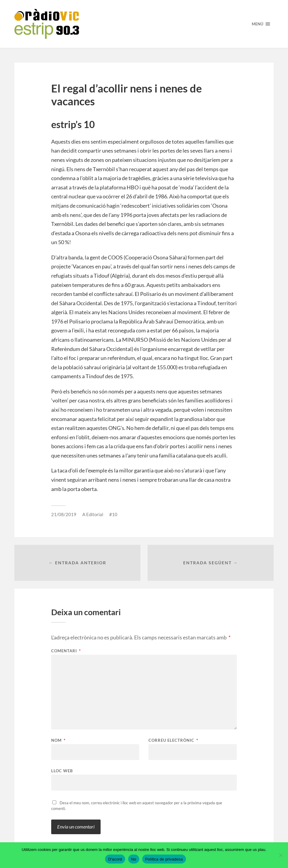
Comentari (66, 651)
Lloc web (62, 771)
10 (115, 514)
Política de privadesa (164, 859)
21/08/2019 (64, 514)
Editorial (95, 514)
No (134, 859)
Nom (58, 740)
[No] (281, 855)
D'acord (115, 859)
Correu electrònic (173, 740)
